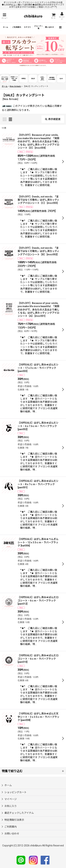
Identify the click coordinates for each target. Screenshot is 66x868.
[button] (4, 16)
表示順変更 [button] (53, 119)
